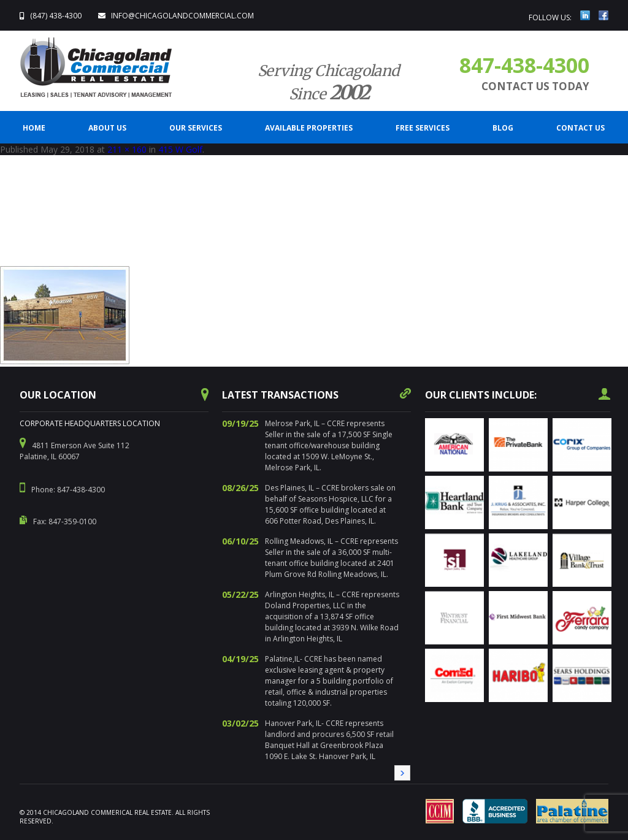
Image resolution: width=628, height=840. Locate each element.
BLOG (503, 128)
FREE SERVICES (423, 128)
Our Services (196, 128)
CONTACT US (580, 128)
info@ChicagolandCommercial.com (182, 16)
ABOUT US (107, 128)
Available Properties (309, 128)
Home (34, 128)
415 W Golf (180, 149)
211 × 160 (127, 149)
